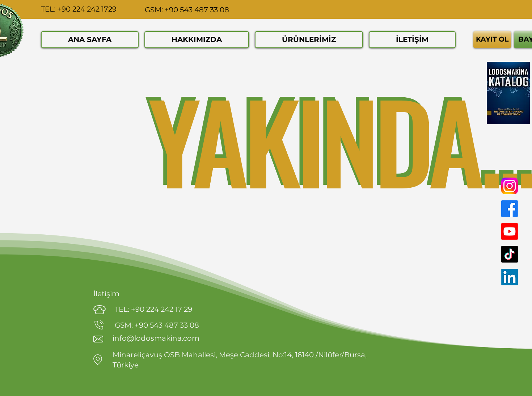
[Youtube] (510, 231)
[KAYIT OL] (492, 40)
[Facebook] (510, 209)
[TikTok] (510, 254)
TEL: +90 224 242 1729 (79, 9)
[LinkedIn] (510, 277)
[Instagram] (510, 186)
